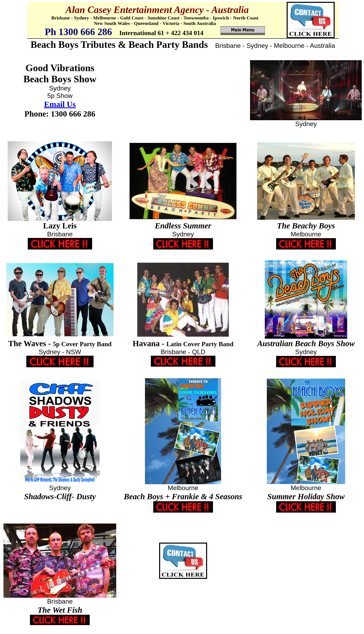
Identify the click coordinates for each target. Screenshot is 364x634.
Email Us (60, 104)
